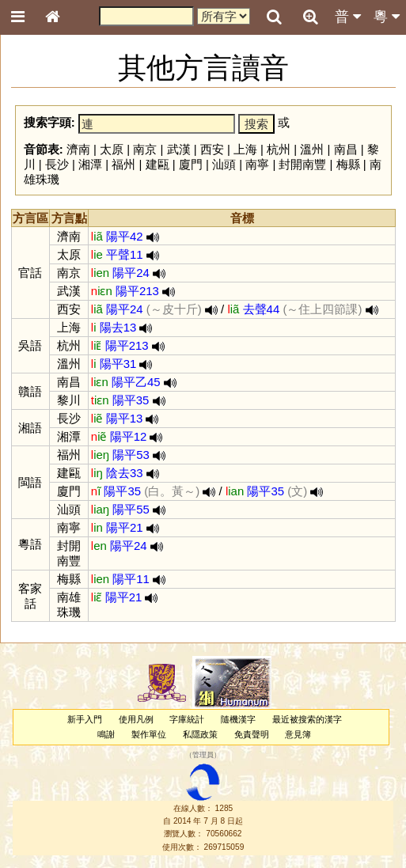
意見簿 (298, 734)
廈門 (191, 164)
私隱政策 (200, 734)
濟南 (78, 149)
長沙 (57, 164)
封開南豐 (302, 164)
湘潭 (90, 164)
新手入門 (85, 719)
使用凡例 (136, 719)
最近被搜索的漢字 (307, 719)
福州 (123, 164)
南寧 (257, 164)
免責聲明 (252, 734)
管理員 (203, 756)
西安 (212, 149)
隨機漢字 (238, 719)
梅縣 (348, 164)
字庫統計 (187, 719)
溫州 (312, 149)
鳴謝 (106, 734)
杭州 (279, 149)
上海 (245, 149)
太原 (112, 149)
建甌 (157, 164)
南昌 (346, 149)
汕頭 (224, 164)
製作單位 (149, 734)
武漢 (179, 149)
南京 (145, 149)
